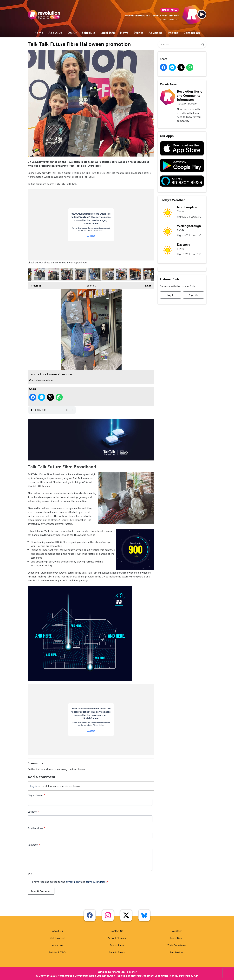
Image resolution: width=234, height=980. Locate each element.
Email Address (36, 828)
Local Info (108, 33)
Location (33, 812)
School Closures (117, 938)
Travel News (177, 938)
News (124, 33)
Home (39, 33)
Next (147, 285)
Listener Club (169, 279)
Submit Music (117, 945)
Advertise (156, 33)
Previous (34, 285)
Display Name (36, 795)
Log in (34, 786)
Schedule (88, 33)
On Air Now (168, 84)
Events (138, 33)
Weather (177, 931)
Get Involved (57, 938)
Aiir (196, 976)
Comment (34, 845)
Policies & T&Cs (57, 952)
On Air (72, 33)
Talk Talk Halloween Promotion (40, 274)
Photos (173, 33)
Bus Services (177, 952)
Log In (171, 295)
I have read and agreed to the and (70, 882)
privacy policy (73, 882)
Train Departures (177, 945)
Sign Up (194, 295)
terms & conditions (96, 882)
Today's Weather (172, 200)
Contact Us (192, 33)
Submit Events (117, 952)
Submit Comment (41, 891)
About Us (55, 33)
